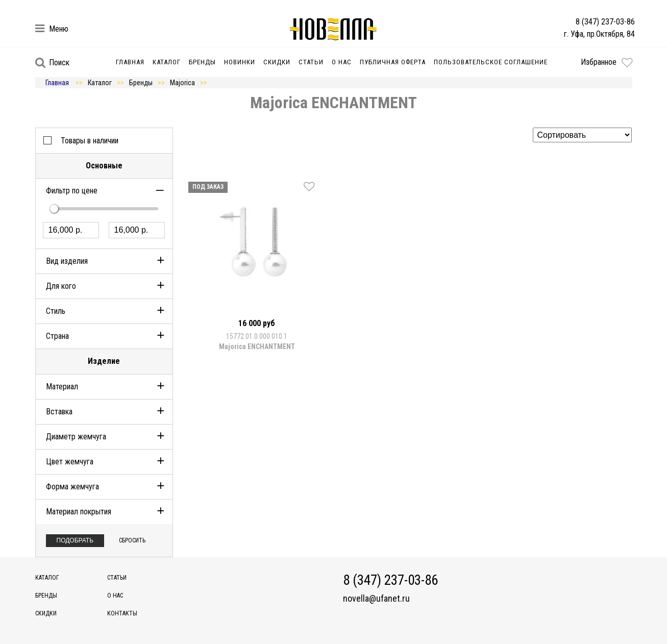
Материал (62, 387)
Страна (57, 336)
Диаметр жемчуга (76, 437)
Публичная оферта (393, 62)
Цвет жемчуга (70, 462)
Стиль (56, 311)
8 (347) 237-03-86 (605, 22)
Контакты (122, 613)
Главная (130, 62)
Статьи (311, 62)
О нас (342, 62)
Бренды (202, 62)
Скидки (277, 62)
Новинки (240, 62)
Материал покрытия (79, 512)
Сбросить (132, 540)
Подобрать (75, 540)
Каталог (167, 62)
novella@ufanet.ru (376, 599)
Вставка (59, 412)
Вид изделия (67, 261)
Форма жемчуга (72, 487)
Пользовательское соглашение (491, 62)
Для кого (61, 286)
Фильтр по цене (72, 191)
